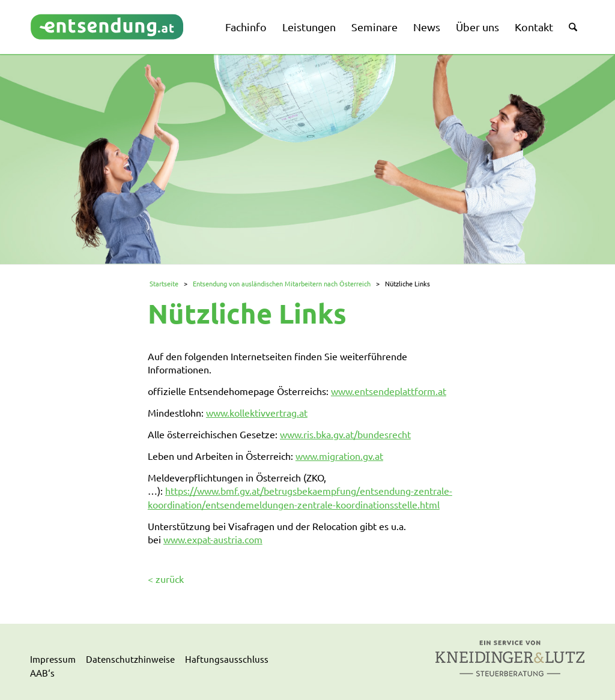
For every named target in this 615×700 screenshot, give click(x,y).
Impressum (53, 659)
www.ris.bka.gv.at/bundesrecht (345, 434)
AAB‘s (42, 673)
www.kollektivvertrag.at (257, 412)
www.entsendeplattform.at (389, 391)
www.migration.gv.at (339, 456)
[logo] (107, 27)
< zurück (166, 579)
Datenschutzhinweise (130, 659)
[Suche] (573, 27)
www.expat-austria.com (213, 539)
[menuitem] (246, 27)
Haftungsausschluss (227, 659)
